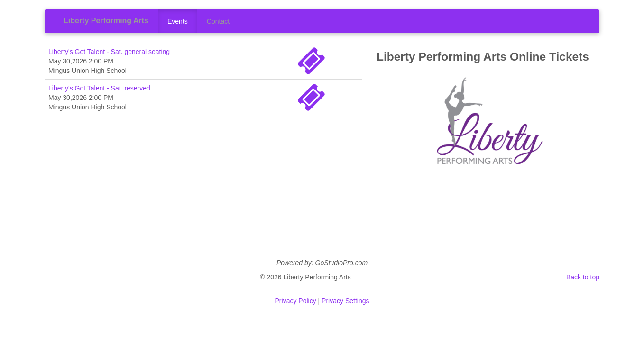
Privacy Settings (345, 301)
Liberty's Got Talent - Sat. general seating (109, 52)
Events (178, 21)
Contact (218, 21)
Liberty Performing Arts (106, 21)
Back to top (583, 277)
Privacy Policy (296, 301)
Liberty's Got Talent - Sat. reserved (99, 88)
